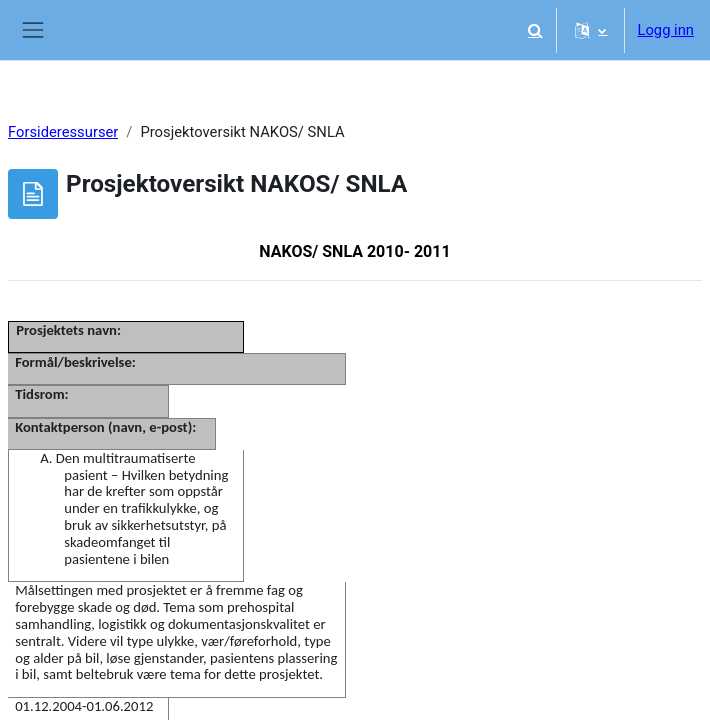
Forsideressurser (63, 132)
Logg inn (665, 30)
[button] (535, 30)
